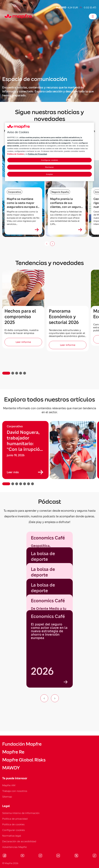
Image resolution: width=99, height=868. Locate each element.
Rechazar (49, 167)
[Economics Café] (50, 649)
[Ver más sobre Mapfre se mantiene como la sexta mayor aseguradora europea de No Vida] (37, 230)
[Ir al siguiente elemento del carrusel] (55, 698)
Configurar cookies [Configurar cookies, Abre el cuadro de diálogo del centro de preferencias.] (49, 160)
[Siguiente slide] (52, 244)
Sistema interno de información (21, 813)
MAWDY (11, 768)
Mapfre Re (13, 752)
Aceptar (49, 174)
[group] (25, 450)
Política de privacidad (15, 819)
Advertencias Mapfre (14, 847)
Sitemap (7, 797)
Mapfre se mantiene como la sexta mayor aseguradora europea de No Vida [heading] (23, 203)
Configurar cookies (14, 830)
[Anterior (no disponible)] (47, 244)
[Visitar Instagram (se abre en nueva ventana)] (40, 856)
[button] (6, 373)
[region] (49, 453)
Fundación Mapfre (22, 744)
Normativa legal (12, 836)
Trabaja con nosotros (15, 791)
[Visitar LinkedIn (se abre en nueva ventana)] (58, 856)
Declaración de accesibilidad (19, 841)
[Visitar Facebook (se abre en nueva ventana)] (5, 856)
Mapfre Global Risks (24, 760)
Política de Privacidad (37, 154)
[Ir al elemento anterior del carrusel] (44, 698)
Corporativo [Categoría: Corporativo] (15, 192)
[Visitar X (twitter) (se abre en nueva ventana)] (76, 856)
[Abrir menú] (93, 16)
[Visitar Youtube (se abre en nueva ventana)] (22, 856)
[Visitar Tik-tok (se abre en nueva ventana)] (94, 856)
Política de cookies (13, 824)
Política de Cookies (16, 154)
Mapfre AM (9, 785)
